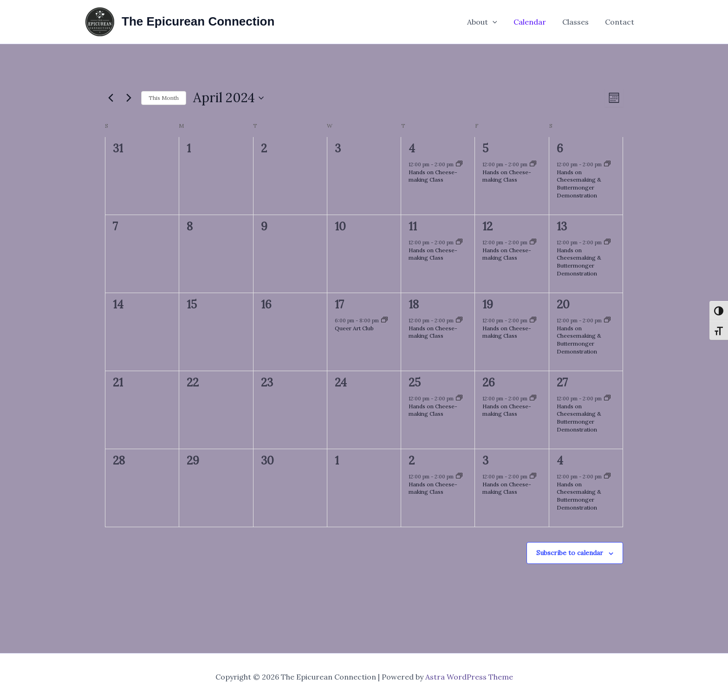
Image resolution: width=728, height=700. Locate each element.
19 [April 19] (488, 304)
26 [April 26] (489, 383)
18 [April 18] (414, 304)
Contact (621, 22)
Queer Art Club (354, 328)
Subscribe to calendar (570, 553)
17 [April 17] (339, 304)
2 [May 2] (412, 461)
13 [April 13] (562, 226)
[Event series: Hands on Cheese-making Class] (459, 164)
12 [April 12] (487, 226)
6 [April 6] (560, 148)
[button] (498, 22)
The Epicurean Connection (198, 21)
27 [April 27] (562, 383)
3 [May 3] (485, 461)
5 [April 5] (485, 148)
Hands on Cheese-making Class (433, 176)
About (487, 22)
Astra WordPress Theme (469, 677)
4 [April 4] (412, 148)
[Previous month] (110, 98)
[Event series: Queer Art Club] (384, 321)
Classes (578, 22)
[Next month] (129, 98)
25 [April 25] (415, 383)
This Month (164, 98)
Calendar (533, 22)
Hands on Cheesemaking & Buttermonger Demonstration (579, 184)
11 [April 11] (413, 226)
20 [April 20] (563, 304)
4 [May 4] (560, 461)
